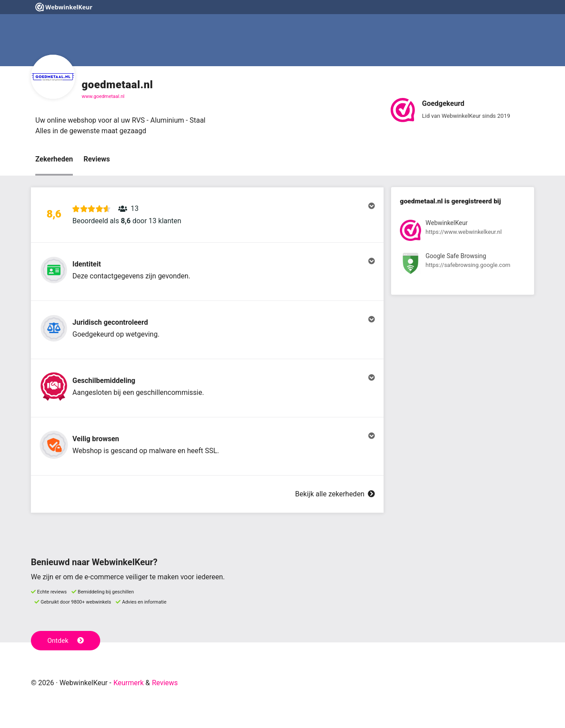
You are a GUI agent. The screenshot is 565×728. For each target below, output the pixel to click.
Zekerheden (54, 159)
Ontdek (66, 641)
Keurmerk (129, 683)
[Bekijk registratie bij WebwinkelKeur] (463, 232)
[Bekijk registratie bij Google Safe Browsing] (463, 265)
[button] (207, 215)
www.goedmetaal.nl (103, 96)
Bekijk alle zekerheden (335, 494)
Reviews (97, 159)
